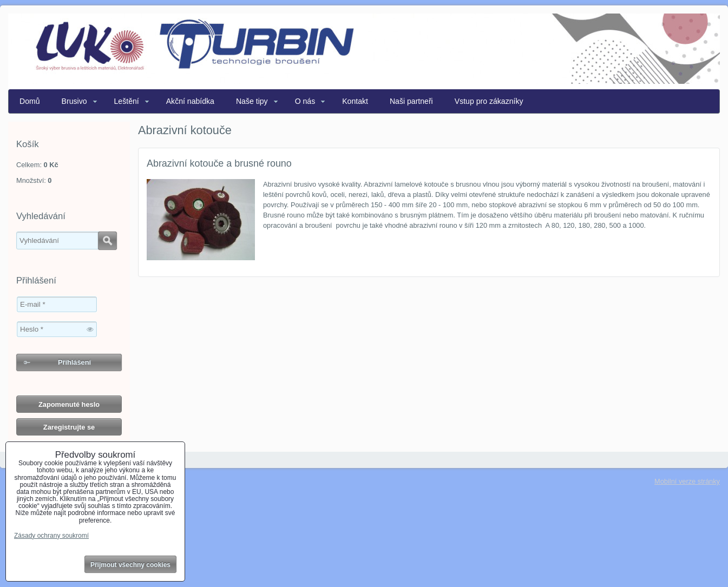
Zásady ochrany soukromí (51, 536)
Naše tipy (252, 101)
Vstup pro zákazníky (489, 101)
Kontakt (355, 101)
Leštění (127, 101)
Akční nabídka (190, 101)
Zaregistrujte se (69, 427)
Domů (30, 101)
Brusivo (74, 101)
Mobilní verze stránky (687, 481)
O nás (305, 101)
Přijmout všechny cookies (130, 565)
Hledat (107, 241)
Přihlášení (74, 362)
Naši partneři (411, 101)
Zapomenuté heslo (69, 404)
